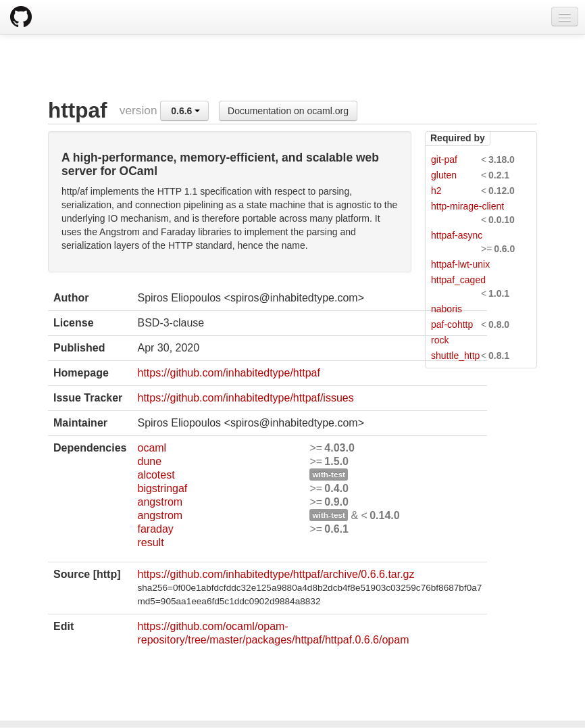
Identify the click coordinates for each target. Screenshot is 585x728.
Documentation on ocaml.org (288, 111)
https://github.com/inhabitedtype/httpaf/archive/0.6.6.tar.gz (276, 574)
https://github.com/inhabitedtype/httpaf (228, 373)
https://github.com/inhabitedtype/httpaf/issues (245, 398)
